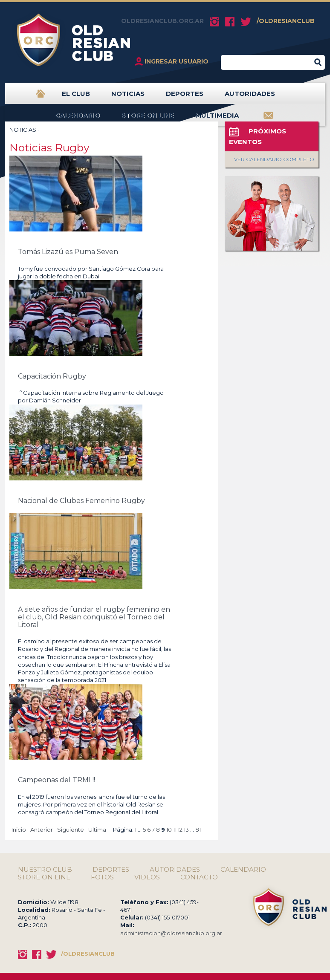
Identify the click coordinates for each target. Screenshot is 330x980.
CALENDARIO (77, 119)
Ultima (97, 830)
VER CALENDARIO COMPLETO (274, 159)
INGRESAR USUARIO (177, 61)
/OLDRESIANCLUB (286, 21)
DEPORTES (185, 97)
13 (186, 830)
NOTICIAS (128, 97)
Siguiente (71, 830)
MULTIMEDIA (217, 119)
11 (175, 830)
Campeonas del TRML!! (56, 780)
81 (198, 830)
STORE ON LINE (148, 119)
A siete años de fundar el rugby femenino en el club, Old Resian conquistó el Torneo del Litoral (94, 617)
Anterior (42, 830)
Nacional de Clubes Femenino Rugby (81, 501)
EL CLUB (76, 97)
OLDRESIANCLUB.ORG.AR (162, 21)
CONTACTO (199, 877)
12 (180, 830)
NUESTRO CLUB (45, 870)
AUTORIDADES (250, 97)
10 (169, 830)
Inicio (19, 830)
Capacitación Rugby (52, 376)
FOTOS (102, 877)
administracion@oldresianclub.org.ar (171, 933)
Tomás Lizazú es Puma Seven (68, 252)
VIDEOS (147, 877)
